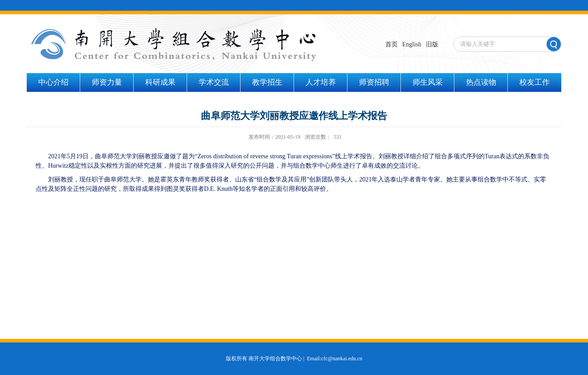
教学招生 (267, 82)
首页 (392, 44)
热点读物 (481, 82)
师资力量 (107, 82)
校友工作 (535, 82)
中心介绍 (53, 82)
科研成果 (160, 82)
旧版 (432, 44)
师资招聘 (374, 82)
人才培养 (321, 82)
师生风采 (428, 82)
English (412, 44)
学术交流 (214, 82)
